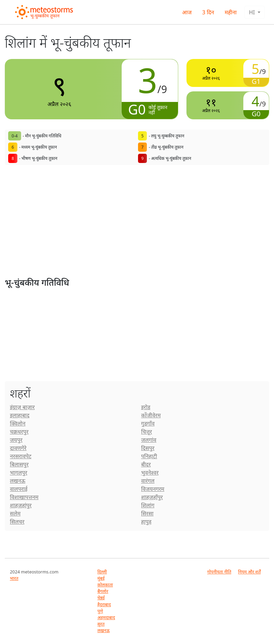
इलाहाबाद (20, 415)
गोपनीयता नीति (219, 572)
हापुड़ (146, 522)
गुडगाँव (148, 423)
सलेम (15, 513)
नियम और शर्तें (249, 572)
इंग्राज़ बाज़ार (22, 407)
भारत (14, 578)
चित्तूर (147, 432)
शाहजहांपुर (21, 505)
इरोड (146, 407)
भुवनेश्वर (150, 473)
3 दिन (208, 12)
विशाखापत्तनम (24, 497)
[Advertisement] (137, 226)
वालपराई (19, 489)
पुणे (100, 611)
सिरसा (147, 513)
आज (187, 12)
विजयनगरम (153, 489)
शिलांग (148, 505)
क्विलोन (18, 423)
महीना (231, 12)
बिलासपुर (19, 464)
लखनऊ (18, 481)
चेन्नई (101, 598)
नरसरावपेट (21, 456)
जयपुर (16, 440)
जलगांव (149, 440)
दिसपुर (148, 448)
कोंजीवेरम (151, 415)
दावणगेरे (18, 448)
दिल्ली (102, 572)
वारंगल (148, 481)
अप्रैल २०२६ (59, 89)
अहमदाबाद (106, 617)
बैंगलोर (103, 591)
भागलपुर (19, 473)
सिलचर (17, 522)
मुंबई (101, 578)
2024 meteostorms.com (34, 572)
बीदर (146, 464)
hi (252, 12)
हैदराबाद (104, 604)
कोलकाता (105, 585)
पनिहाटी (149, 456)
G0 (137, 109)
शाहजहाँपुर (152, 497)
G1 (256, 81)
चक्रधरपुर (19, 432)
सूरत (101, 624)
